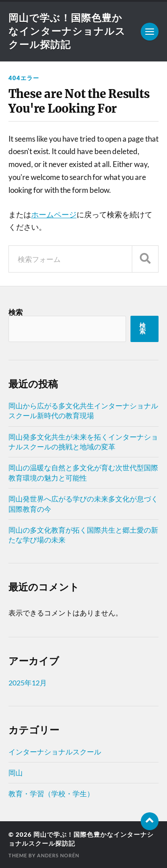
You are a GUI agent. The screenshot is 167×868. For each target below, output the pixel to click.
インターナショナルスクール (55, 752)
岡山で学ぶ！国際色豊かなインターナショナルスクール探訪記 (67, 31)
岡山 (16, 772)
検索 (16, 312)
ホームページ (54, 214)
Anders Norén (58, 855)
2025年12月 (28, 683)
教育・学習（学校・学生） (51, 793)
